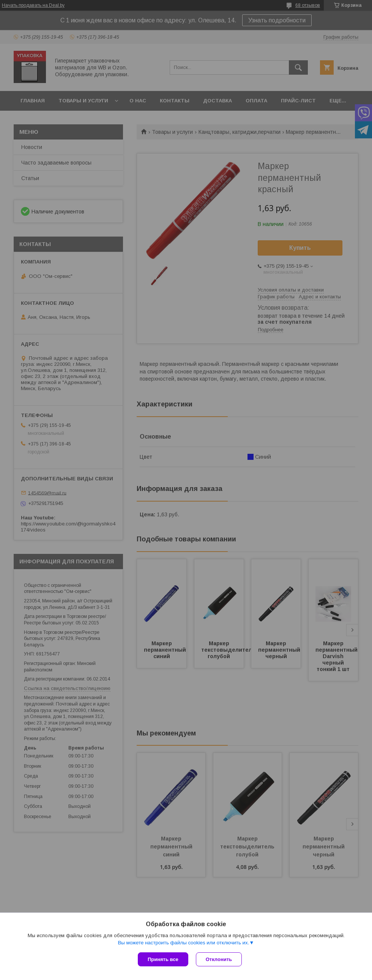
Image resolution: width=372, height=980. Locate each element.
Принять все (163, 959)
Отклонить (219, 959)
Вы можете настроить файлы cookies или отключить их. (183, 943)
